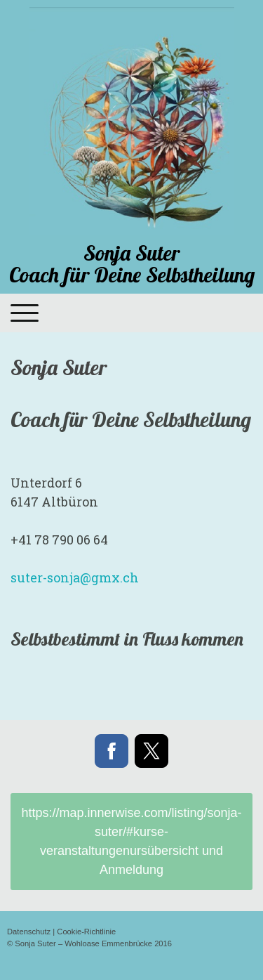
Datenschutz (29, 932)
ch (75, 577)
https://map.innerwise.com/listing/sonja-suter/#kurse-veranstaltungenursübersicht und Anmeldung (131, 841)
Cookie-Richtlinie (86, 932)
